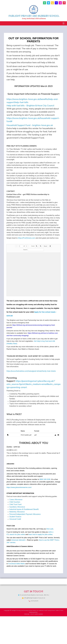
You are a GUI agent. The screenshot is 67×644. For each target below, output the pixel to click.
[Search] (36, 277)
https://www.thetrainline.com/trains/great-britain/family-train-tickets (31, 399)
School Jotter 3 (55, 638)
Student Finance (15, 544)
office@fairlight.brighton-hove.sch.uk (34, 626)
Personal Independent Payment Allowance (25, 542)
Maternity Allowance (17, 539)
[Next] (27, 274)
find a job (50, 557)
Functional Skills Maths (17, 591)
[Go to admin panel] (37, 642)
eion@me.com (12, 478)
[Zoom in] (37, 274)
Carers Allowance (16, 527)
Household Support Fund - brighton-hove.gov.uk (30, 125)
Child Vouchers (15, 530)
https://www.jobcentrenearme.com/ (19, 515)
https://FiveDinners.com (27, 254)
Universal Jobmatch (18, 568)
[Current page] (21, 274)
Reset (45, 274)
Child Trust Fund (15, 532)
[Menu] (64, 23)
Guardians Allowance (17, 535)
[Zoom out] (41, 274)
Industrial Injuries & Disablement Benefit (24, 537)
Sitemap (27, 642)
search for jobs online (17, 562)
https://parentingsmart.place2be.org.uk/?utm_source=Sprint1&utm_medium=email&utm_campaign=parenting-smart (33, 412)
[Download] (50, 274)
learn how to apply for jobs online (41, 562)
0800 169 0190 (45, 507)
